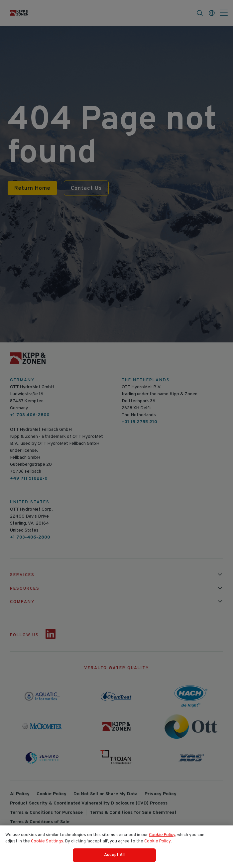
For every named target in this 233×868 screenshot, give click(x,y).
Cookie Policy (162, 838)
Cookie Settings (47, 844)
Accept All (114, 858)
